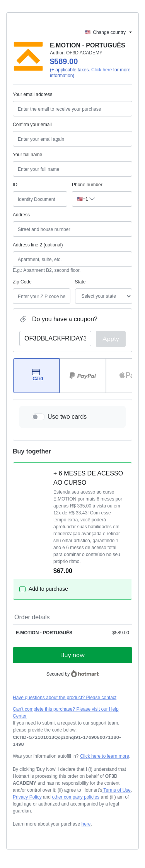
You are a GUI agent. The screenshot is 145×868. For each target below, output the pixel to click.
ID (15, 185)
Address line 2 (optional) (38, 245)
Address (21, 215)
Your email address (32, 94)
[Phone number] (115, 199)
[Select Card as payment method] (36, 376)
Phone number (87, 185)
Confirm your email (32, 125)
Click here (101, 70)
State (80, 282)
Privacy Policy (27, 797)
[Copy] (72, 741)
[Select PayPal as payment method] (83, 376)
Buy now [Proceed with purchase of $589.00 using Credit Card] (72, 655)
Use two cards (67, 417)
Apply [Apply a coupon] (111, 339)
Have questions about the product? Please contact (65, 698)
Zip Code (22, 282)
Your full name (27, 155)
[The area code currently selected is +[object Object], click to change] (84, 199)
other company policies (76, 797)
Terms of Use (116, 790)
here (86, 824)
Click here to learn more (105, 756)
